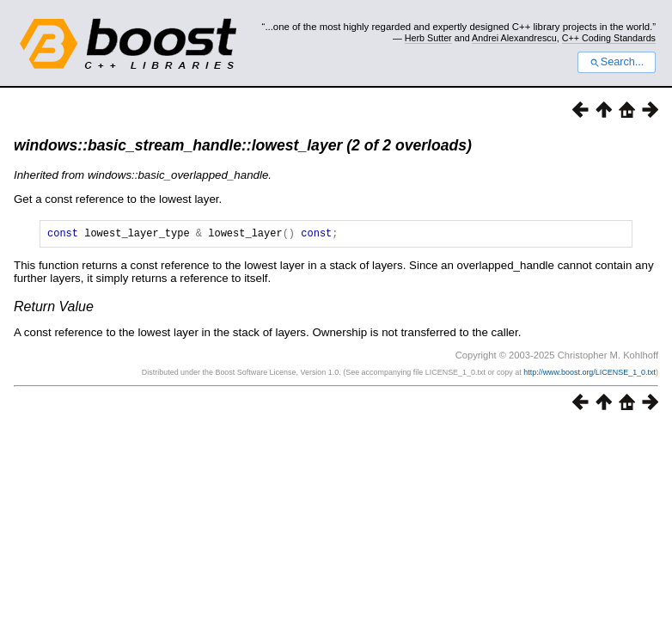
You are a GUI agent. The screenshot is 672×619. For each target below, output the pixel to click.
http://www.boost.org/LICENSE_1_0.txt (590, 375)
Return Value (54, 309)
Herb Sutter (428, 38)
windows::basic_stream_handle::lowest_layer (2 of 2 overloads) (243, 145)
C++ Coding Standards (609, 38)
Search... (617, 62)
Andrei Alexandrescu (514, 38)
